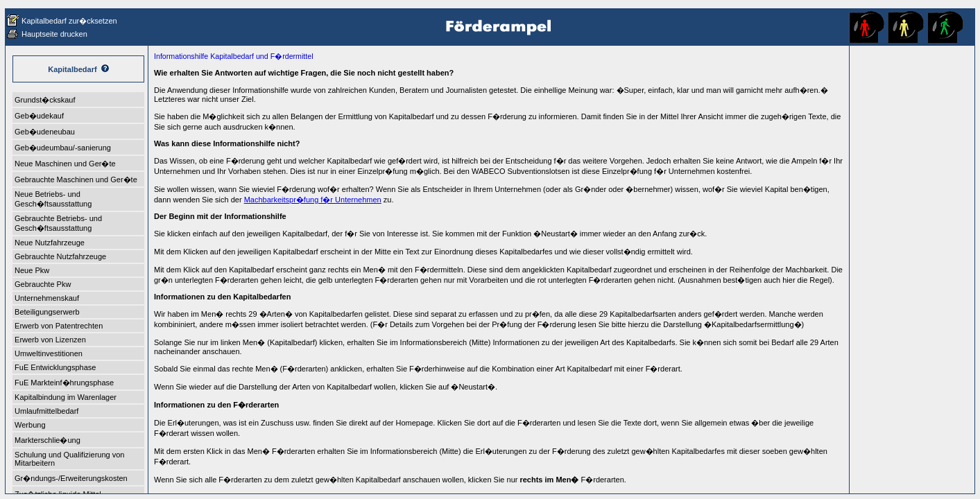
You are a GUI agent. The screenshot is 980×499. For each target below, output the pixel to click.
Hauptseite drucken (54, 34)
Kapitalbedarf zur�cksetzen (69, 21)
